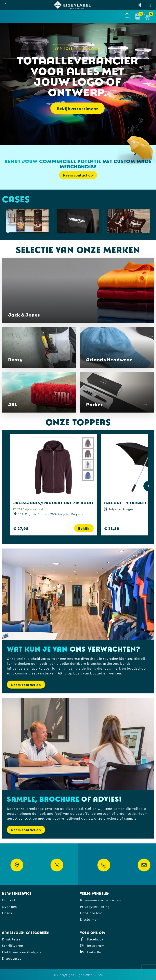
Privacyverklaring (95, 906)
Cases (7, 913)
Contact (9, 900)
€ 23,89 (112, 528)
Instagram (92, 945)
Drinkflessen (12, 939)
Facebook (92, 939)
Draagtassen (13, 958)
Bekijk (84, 528)
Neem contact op (78, 175)
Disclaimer (89, 919)
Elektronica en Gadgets (22, 952)
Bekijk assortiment (77, 108)
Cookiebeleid (91, 913)
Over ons (9, 906)
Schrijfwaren (13, 945)
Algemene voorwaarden (100, 900)
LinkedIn (91, 952)
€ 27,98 (21, 528)
